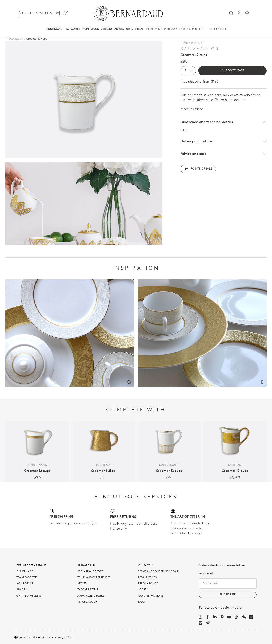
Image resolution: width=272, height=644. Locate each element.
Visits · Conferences (191, 29)
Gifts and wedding (29, 596)
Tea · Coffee (72, 29)
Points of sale (198, 169)
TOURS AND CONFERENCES (94, 578)
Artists (119, 29)
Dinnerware (54, 29)
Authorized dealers (91, 596)
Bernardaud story (90, 572)
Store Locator (87, 602)
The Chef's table (216, 29)
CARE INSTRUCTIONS (151, 596)
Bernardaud (86, 566)
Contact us (146, 566)
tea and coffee (27, 578)
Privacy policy (148, 584)
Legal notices (147, 578)
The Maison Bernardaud (161, 29)
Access (143, 590)
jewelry (22, 590)
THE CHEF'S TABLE (88, 590)
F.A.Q (141, 602)
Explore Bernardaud (31, 566)
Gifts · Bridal (135, 29)
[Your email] (228, 584)
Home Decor (91, 29)
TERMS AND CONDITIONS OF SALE (158, 572)
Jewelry (107, 29)
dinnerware (25, 572)
